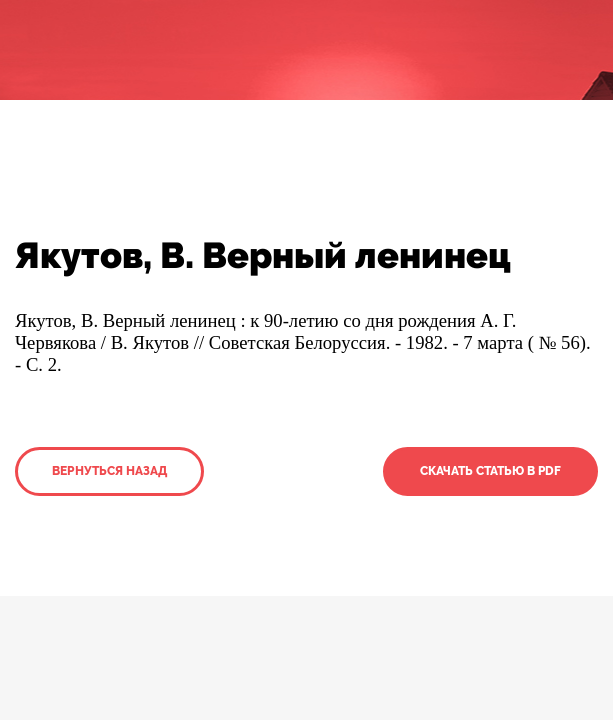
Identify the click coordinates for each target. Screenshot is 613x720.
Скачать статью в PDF (490, 471)
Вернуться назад (109, 471)
